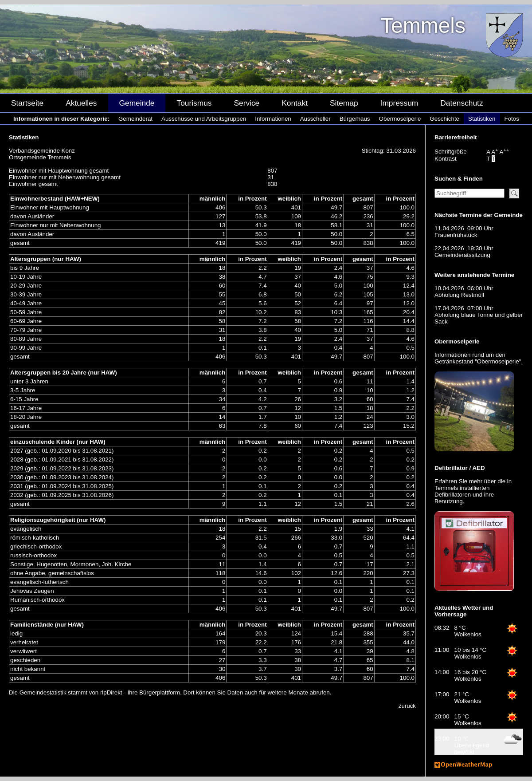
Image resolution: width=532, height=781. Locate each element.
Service (246, 103)
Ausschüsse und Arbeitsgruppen (204, 119)
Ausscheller (315, 119)
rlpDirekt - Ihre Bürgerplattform (140, 692)
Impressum (399, 103)
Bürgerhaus (355, 119)
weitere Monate (288, 692)
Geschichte (444, 119)
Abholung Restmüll (459, 295)
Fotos (512, 119)
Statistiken (482, 119)
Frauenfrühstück (456, 235)
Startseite (27, 103)
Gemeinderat (135, 119)
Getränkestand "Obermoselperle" (478, 361)
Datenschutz (462, 103)
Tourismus (194, 103)
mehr (476, 481)
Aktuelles (81, 103)
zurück (407, 706)
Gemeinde (137, 103)
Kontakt (295, 103)
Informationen (273, 119)
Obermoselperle (400, 119)
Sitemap (344, 103)
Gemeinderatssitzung (462, 255)
